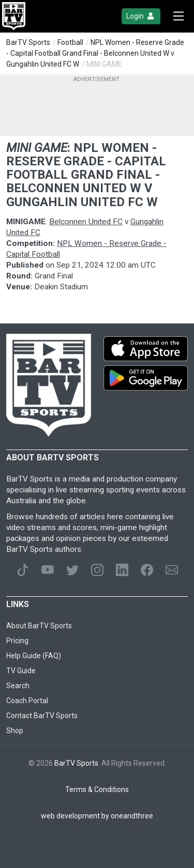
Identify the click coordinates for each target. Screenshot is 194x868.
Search (18, 686)
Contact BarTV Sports (42, 716)
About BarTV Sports (39, 626)
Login (141, 16)
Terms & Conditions (97, 789)
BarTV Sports (28, 42)
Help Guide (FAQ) (34, 656)
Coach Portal (27, 701)
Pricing (17, 641)
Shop (15, 731)
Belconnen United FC (86, 222)
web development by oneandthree (97, 816)
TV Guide (21, 671)
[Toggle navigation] (178, 16)
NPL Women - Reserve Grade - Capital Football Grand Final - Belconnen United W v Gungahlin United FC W (95, 53)
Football (70, 42)
